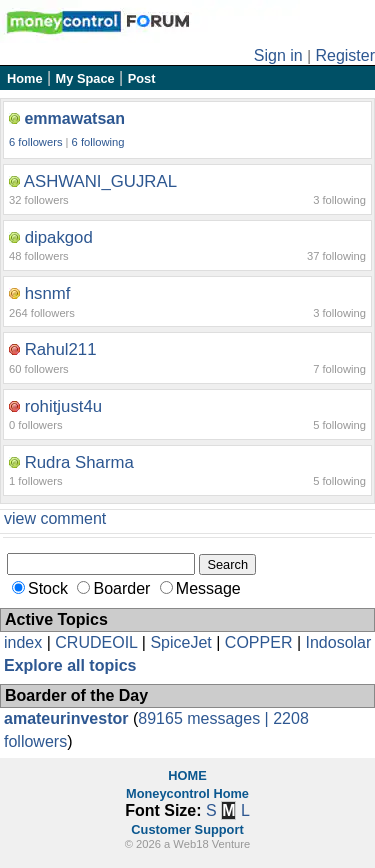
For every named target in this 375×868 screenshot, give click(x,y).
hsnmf (48, 293)
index (23, 642)
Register (345, 55)
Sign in (278, 55)
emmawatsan (74, 118)
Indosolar (338, 642)
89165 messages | (205, 718)
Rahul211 (61, 349)
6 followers (35, 142)
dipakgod (59, 237)
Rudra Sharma (79, 462)
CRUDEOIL (96, 642)
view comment (55, 518)
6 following (98, 142)
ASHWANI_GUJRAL (100, 181)
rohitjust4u (63, 406)
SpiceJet (180, 642)
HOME (187, 775)
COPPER (259, 642)
